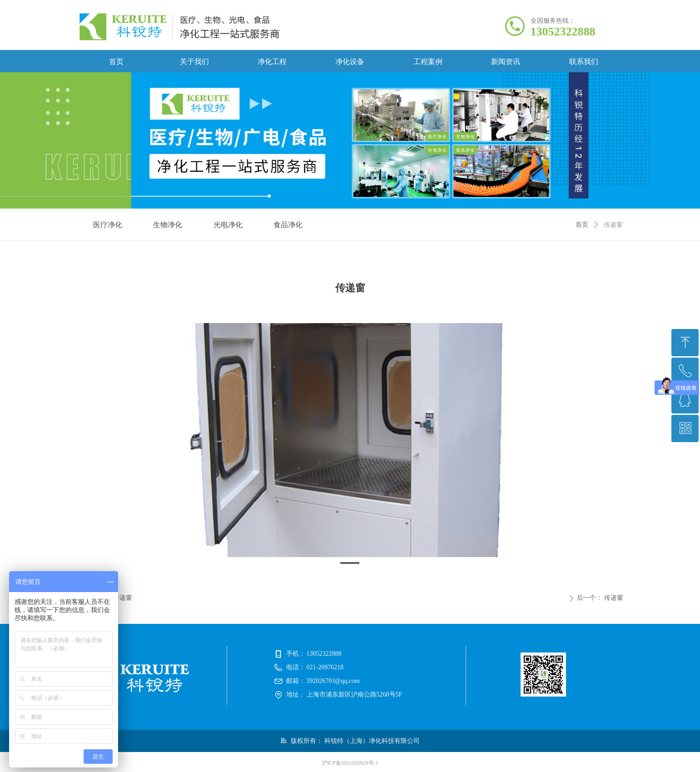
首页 (582, 225)
